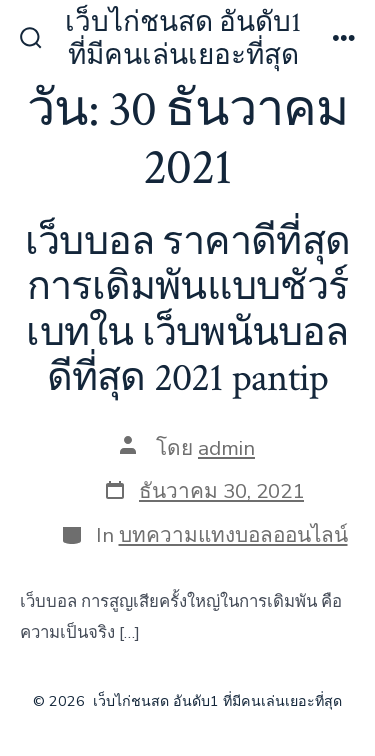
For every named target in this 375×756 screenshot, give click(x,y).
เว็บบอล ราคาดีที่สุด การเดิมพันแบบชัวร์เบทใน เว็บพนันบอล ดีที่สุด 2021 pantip (187, 310)
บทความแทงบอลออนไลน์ (233, 535)
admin (226, 448)
